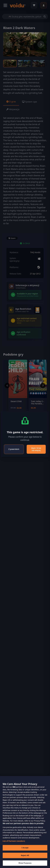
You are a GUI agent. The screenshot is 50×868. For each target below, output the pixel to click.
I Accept (25, 848)
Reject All (25, 855)
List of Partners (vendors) (14, 841)
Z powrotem (14, 449)
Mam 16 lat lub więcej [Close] (36, 449)
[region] (25, 822)
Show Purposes (25, 863)
